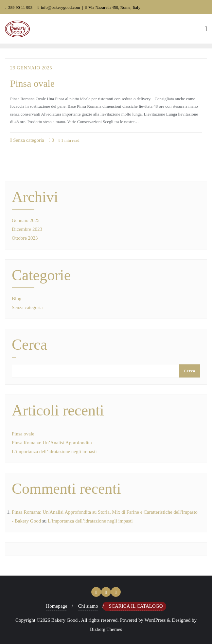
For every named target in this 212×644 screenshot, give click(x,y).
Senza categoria (27, 140)
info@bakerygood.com (59, 7)
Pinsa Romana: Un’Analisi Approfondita (52, 443)
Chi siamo (88, 606)
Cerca (29, 345)
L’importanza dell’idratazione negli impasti (54, 451)
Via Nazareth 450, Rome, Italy (113, 7)
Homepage (56, 606)
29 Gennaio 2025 (31, 68)
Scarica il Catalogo (136, 606)
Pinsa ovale (32, 83)
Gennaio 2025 (26, 220)
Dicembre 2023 (27, 229)
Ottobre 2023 (25, 238)
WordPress (155, 620)
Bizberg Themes (106, 629)
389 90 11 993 (19, 7)
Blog (17, 299)
